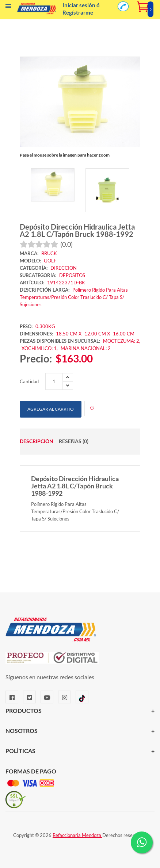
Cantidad (29, 381)
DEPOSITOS (72, 275)
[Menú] (8, 8)
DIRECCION (64, 268)
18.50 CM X (69, 334)
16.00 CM (124, 334)
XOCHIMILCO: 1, (40, 348)
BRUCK (49, 253)
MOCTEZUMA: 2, (122, 341)
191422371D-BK (66, 283)
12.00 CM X (98, 334)
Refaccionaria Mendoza (77, 835)
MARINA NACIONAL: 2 (86, 348)
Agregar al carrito (51, 409)
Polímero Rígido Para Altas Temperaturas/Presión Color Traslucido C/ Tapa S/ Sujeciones (74, 297)
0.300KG (45, 326)
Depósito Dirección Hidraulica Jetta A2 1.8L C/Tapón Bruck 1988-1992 (77, 230)
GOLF (50, 261)
